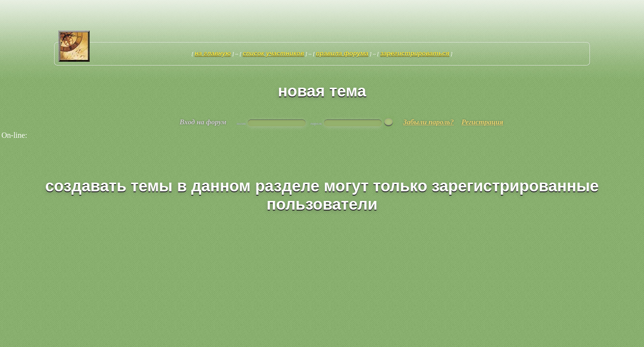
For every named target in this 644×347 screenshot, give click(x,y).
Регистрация (482, 122)
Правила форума (342, 53)
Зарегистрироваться (415, 53)
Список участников (273, 53)
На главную (213, 53)
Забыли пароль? (428, 122)
